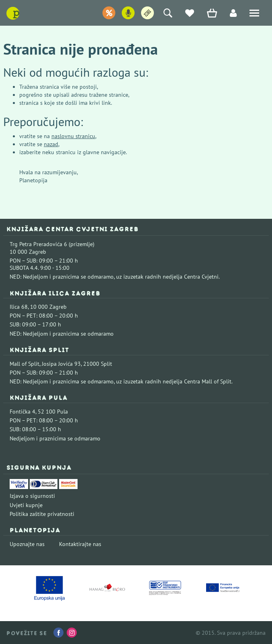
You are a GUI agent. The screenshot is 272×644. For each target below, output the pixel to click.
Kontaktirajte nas (80, 544)
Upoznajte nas (27, 544)
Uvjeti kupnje (26, 505)
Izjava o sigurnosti (32, 496)
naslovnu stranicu (73, 136)
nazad (51, 144)
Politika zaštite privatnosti (42, 514)
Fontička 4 (22, 412)
